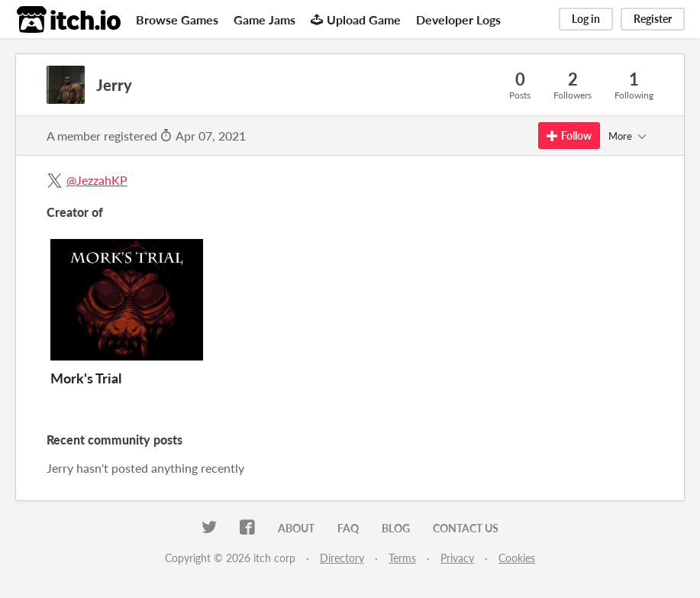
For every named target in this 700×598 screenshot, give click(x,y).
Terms (402, 558)
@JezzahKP (97, 180)
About (296, 528)
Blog (396, 528)
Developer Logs (458, 19)
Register (653, 19)
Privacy (457, 558)
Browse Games (177, 19)
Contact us (466, 528)
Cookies (517, 558)
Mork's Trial (86, 378)
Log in (586, 19)
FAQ (348, 528)
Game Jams (265, 19)
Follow (569, 136)
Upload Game (356, 19)
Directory (342, 558)
